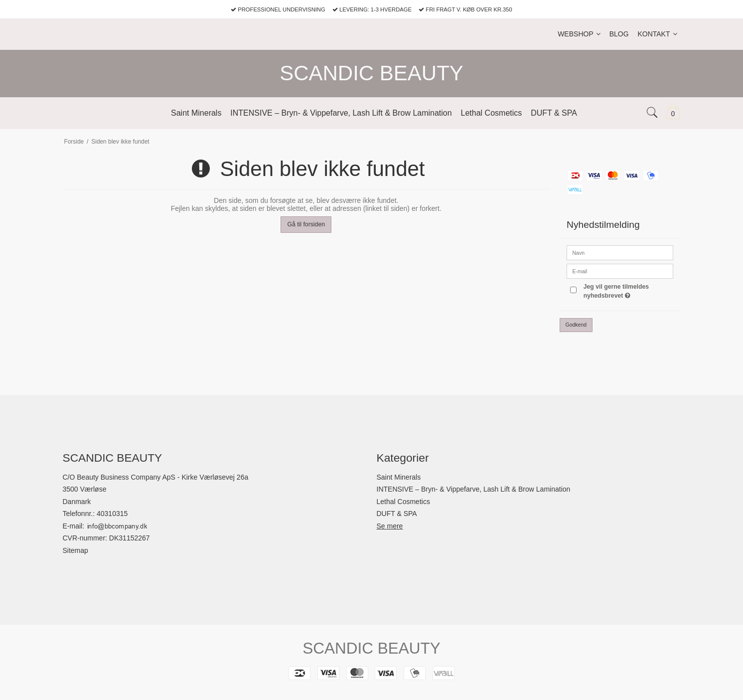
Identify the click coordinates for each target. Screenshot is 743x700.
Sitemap (75, 550)
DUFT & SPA (397, 514)
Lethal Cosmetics (403, 502)
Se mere (390, 526)
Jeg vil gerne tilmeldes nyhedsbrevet (628, 291)
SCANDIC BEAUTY (371, 73)
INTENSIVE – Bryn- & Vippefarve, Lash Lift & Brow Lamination (474, 489)
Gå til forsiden (306, 224)
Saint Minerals (399, 477)
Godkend (576, 325)
